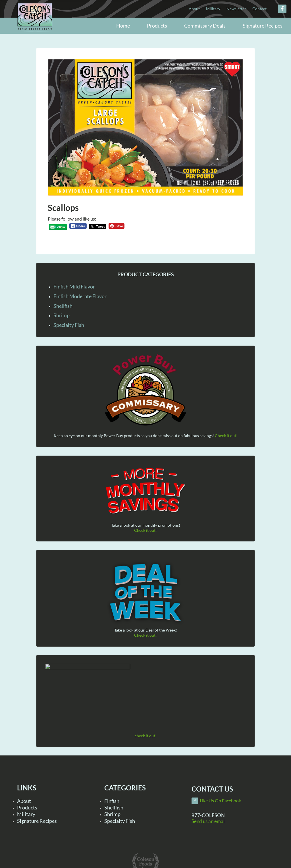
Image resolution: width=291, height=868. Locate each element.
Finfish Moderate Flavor (80, 296)
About (24, 801)
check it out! (146, 736)
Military (26, 814)
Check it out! (226, 436)
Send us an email (209, 821)
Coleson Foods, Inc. (35, 26)
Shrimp (62, 315)
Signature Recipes (37, 821)
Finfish (112, 801)
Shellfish (63, 306)
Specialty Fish (69, 325)
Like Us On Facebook (220, 801)
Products (27, 807)
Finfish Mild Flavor (74, 286)
